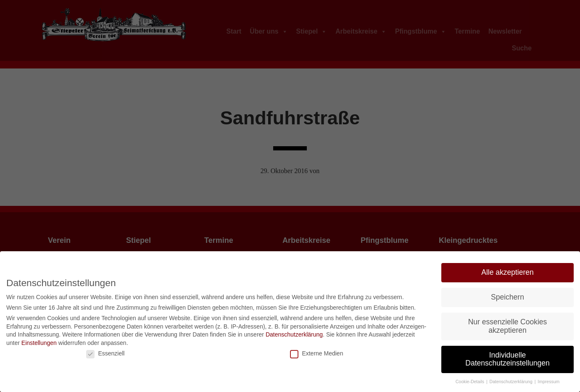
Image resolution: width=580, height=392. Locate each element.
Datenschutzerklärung (294, 334)
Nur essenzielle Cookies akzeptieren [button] (508, 326)
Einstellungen (39, 343)
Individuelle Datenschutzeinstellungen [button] (507, 359)
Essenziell (105, 353)
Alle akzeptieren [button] (507, 272)
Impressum (548, 381)
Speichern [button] (507, 297)
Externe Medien (316, 353)
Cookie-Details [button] (471, 381)
